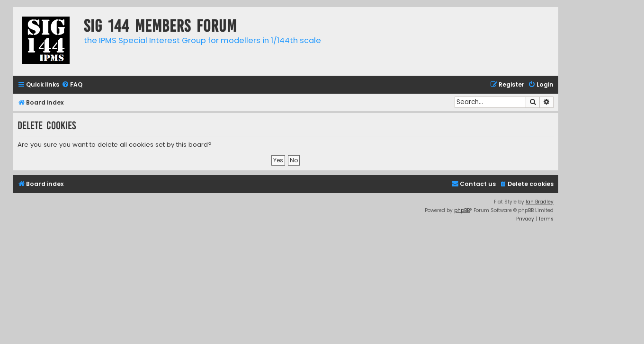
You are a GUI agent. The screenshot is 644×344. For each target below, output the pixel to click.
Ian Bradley (540, 202)
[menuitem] (72, 85)
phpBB (462, 210)
